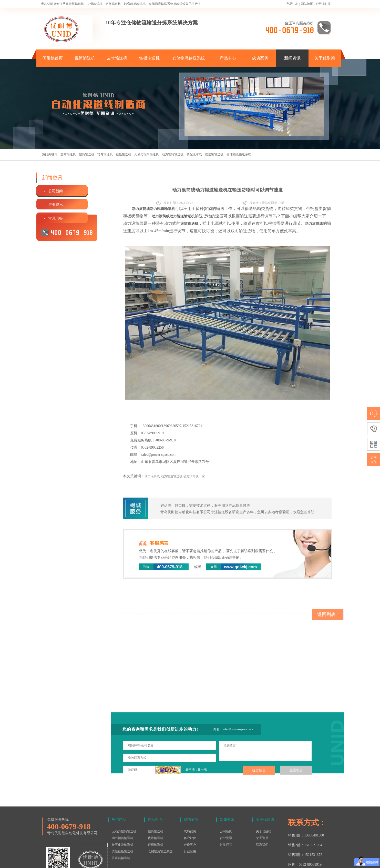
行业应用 (190, 818)
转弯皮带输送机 (122, 811)
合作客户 (190, 811)
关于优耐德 (323, 4)
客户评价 (190, 805)
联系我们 (262, 811)
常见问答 (226, 811)
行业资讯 (226, 805)
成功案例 (260, 58)
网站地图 (307, 4)
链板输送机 (149, 58)
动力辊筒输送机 (173, 154)
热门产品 (119, 786)
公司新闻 (226, 798)
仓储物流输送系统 (189, 58)
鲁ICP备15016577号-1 (187, 861)
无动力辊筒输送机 (147, 154)
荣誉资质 (262, 805)
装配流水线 (194, 154)
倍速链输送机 (214, 154)
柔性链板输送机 (122, 818)
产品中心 (292, 4)
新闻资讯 (292, 58)
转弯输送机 (105, 154)
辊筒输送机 (85, 58)
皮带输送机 (117, 58)
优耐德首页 (53, 58)
